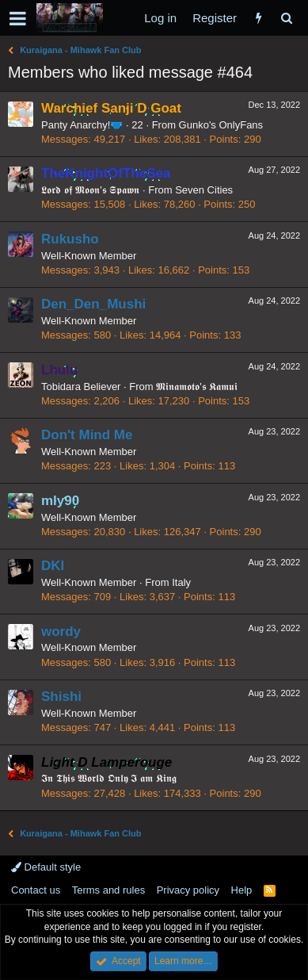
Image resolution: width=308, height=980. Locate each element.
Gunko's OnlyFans (221, 125)
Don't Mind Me (87, 435)
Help (242, 890)
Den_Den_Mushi (93, 304)
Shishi (61, 697)
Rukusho (70, 239)
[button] (18, 18)
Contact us (36, 890)
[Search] (286, 18)
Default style (46, 867)
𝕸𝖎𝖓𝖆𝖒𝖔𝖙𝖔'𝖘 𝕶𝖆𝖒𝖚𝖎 (197, 387)
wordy (61, 632)
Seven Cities (204, 190)
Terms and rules (108, 890)
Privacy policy (188, 890)
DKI (53, 566)
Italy (181, 582)
